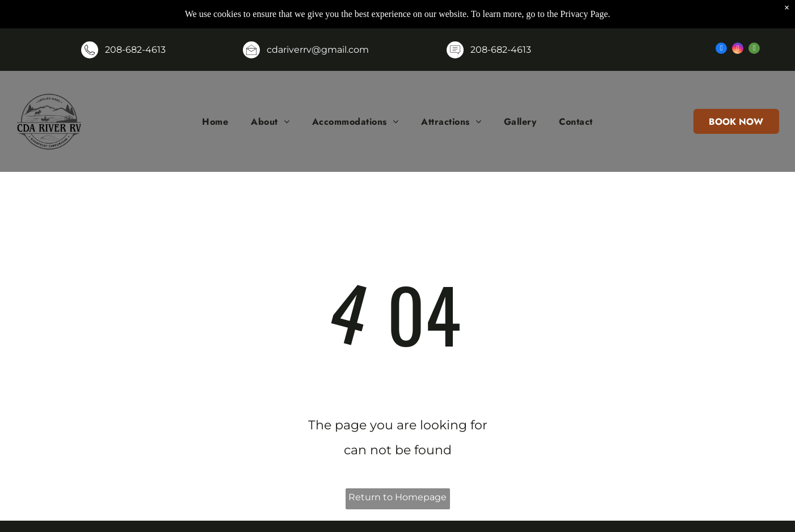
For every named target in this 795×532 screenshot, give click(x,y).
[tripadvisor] (754, 50)
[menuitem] (215, 121)
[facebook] (721, 50)
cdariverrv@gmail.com (318, 50)
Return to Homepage (397, 497)
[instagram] (738, 50)
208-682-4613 (135, 50)
